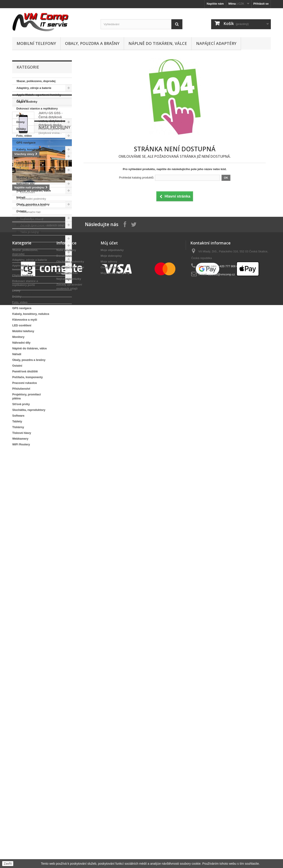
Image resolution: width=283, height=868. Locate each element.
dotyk (45, 477)
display (19, 490)
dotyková (49, 490)
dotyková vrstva (25, 477)
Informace (29, 514)
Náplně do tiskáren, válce (158, 43)
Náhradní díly (25, 184)
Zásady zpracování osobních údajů (42, 559)
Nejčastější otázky (31, 552)
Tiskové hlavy (26, 287)
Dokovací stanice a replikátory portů (37, 112)
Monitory (22, 177)
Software (22, 266)
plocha (19, 496)
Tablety (21, 273)
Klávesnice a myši (29, 156)
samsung (56, 483)
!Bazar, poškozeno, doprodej (36, 81)
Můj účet (109, 613)
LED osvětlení (26, 163)
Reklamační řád (30, 545)
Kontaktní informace (33, 539)
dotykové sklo (24, 483)
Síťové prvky (25, 252)
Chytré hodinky (27, 102)
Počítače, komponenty (32, 225)
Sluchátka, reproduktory (33, 259)
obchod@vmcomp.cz (222, 644)
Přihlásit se (261, 4)
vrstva (34, 490)
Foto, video (24, 136)
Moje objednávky (112, 620)
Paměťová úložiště (29, 218)
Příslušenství (25, 239)
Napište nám (215, 4)
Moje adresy (109, 631)
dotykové (35, 496)
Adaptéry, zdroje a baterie (34, 88)
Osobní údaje (110, 637)
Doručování (27, 525)
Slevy (22, 317)
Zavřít (8, 864)
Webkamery (24, 293)
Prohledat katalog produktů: (137, 178)
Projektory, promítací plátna (35, 245)
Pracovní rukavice (29, 232)
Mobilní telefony (36, 43)
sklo (42, 483)
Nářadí (21, 197)
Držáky (21, 129)
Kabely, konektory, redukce (35, 149)
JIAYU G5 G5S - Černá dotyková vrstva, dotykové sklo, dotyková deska (54, 335)
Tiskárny (22, 280)
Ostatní (21, 211)
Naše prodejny (33, 386)
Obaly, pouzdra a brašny (92, 43)
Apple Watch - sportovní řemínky (39, 95)
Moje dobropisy (111, 625)
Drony (21, 122)
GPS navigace (26, 143)
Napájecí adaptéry (216, 43)
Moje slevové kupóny (115, 643)
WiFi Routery (25, 300)
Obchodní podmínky (33, 532)
